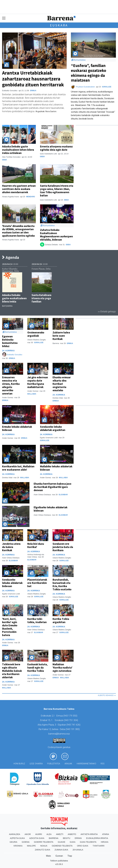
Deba (5, 160)
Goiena (26, 842)
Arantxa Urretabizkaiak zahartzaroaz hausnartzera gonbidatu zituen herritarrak (33, 79)
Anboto (72, 834)
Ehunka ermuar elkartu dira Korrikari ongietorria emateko (62, 384)
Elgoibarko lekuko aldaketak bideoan (51, 509)
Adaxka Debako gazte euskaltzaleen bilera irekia (14, 298)
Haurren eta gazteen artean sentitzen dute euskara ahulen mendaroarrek (19, 189)
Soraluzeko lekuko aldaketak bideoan (12, 583)
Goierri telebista (44, 842)
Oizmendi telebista (62, 846)
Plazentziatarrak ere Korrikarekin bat (37, 583)
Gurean (59, 856)
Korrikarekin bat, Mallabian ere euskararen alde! (18, 468)
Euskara (59, 25)
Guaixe (62, 842)
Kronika (18, 846)
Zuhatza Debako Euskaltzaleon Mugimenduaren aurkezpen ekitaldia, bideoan (56, 235)
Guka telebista (88, 842)
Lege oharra (36, 764)
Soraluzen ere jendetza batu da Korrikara (63, 547)
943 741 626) (74, 725)
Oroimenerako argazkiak (36, 334)
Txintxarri (98, 846)
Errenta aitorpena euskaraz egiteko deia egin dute (56, 148)
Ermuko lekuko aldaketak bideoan (17, 428)
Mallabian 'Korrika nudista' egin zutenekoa (62, 668)
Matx (48, 856)
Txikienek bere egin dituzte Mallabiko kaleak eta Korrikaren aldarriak (12, 671)
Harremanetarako (86, 764)
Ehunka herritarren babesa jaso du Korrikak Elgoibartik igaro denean (53, 487)
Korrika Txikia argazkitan (61, 620)
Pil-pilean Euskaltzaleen (86, 87)
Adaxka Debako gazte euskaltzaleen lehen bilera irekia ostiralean (18, 150)
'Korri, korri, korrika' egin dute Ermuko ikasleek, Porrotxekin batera (10, 627)
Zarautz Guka (42, 850)
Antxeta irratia (89, 834)
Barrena (54, 838)
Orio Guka (83, 846)
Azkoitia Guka (37, 838)
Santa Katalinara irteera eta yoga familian (41, 298)
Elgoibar (63, 495)
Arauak (68, 764)
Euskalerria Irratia (97, 838)
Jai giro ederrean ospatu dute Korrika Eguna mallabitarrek (38, 382)
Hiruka (105, 842)
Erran (78, 838)
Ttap (70, 856)
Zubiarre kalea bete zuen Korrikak (61, 336)
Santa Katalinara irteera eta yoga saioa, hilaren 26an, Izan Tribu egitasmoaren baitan (57, 191)
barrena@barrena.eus (59, 734)
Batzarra (7, 306)
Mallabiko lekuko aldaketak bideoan (56, 468)
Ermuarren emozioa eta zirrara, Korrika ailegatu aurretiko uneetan (11, 385)
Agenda (11, 258)
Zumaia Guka (61, 850)
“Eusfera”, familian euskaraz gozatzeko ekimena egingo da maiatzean (89, 73)
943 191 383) (73, 729)
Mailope (31, 846)
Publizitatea (54, 764)
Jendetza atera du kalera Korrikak (11, 547)
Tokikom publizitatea (59, 861)
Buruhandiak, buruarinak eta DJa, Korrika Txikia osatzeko (62, 584)
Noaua (44, 846)
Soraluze (107, 87)
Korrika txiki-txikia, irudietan (37, 620)
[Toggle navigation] (4, 18)
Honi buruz (19, 764)
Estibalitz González (15, 355)
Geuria (14, 842)
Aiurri (39, 834)
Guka (73, 842)
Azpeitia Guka (17, 838)
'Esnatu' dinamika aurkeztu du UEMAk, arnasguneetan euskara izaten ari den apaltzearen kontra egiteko (18, 231)
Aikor (28, 834)
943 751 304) (71, 720)
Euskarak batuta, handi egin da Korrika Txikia (38, 668)
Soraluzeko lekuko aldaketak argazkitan (53, 428)
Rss (103, 764)
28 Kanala (78, 850)
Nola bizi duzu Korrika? (36, 545)
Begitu (67, 838)
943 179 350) (71, 716)
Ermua (33, 91)
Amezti (60, 834)
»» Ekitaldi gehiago (107, 312)
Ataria (106, 834)
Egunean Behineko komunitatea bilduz (10, 341)
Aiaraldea (15, 834)
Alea (49, 834)
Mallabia (32, 394)
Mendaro (31, 197)
